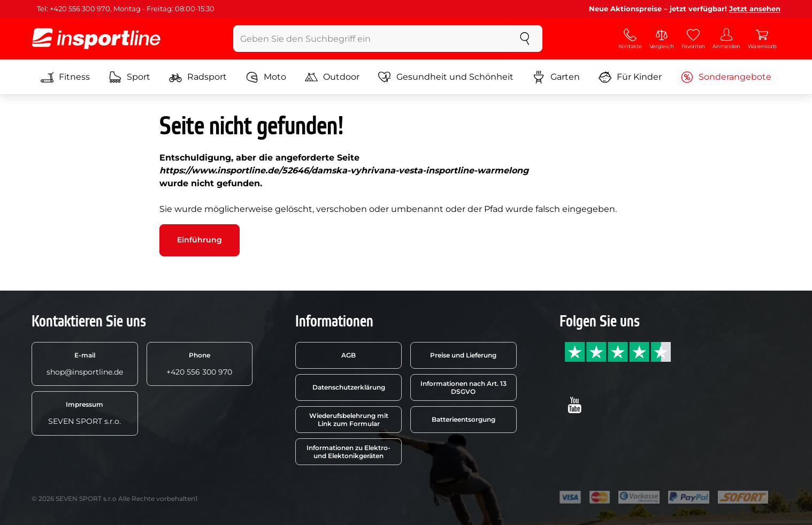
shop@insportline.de (85, 364)
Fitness (65, 77)
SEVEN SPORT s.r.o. (85, 413)
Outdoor (332, 77)
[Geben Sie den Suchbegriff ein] (370, 39)
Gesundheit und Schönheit (446, 77)
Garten (556, 77)
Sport (129, 77)
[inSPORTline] (96, 39)
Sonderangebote (726, 77)
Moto (266, 77)
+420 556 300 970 (199, 364)
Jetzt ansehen (755, 9)
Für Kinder (630, 77)
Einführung (200, 240)
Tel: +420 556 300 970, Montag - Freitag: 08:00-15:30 (126, 9)
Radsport (198, 77)
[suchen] (525, 39)
